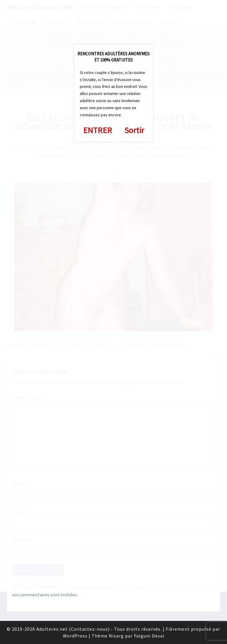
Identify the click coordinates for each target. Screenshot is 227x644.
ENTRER (98, 130)
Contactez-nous (89, 629)
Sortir (134, 130)
